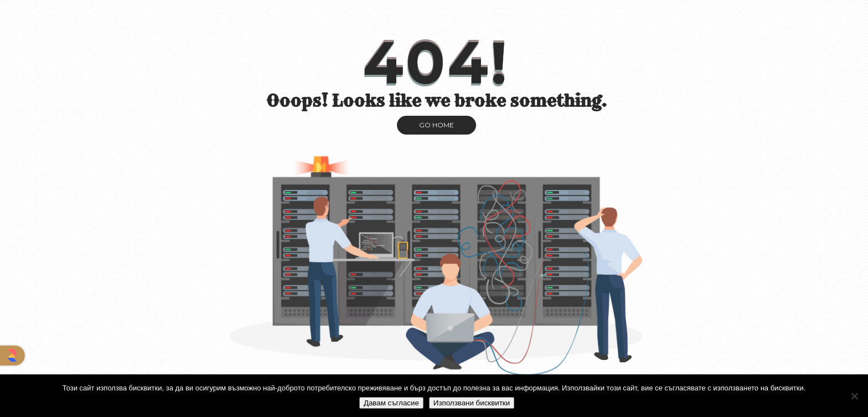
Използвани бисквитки (472, 403)
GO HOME (436, 125)
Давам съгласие (391, 403)
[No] (854, 396)
